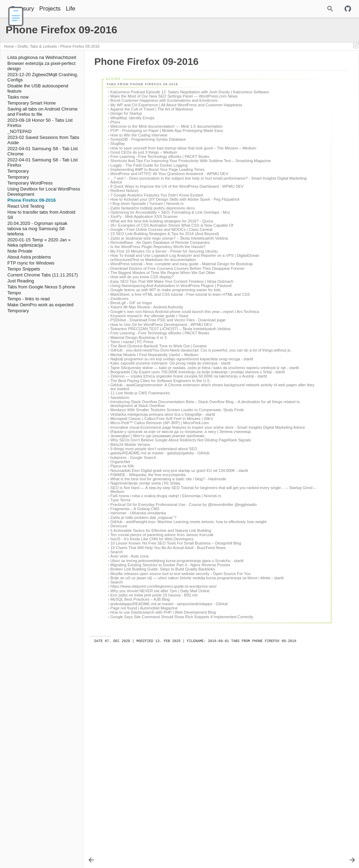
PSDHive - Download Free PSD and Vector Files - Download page (163, 408)
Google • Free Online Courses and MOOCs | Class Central (161, 276)
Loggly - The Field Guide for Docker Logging (149, 193)
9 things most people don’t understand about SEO (154, 590)
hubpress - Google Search (133, 599)
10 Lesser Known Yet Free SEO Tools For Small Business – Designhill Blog (162, 710)
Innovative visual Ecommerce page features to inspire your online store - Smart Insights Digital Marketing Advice (161, 559)
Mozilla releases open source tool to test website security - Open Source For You (161, 756)
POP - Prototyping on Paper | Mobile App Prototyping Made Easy (162, 148)
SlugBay (118, 163)
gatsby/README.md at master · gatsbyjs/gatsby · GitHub (160, 594)
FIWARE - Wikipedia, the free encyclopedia (148, 620)
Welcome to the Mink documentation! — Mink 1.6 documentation (153, 140)
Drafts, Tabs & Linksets (37, 46)
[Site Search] (312, 9)
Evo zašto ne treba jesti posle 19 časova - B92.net (154, 783)
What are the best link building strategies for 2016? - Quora (162, 264)
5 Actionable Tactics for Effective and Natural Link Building (161, 695)
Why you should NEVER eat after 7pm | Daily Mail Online (160, 779)
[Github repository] (348, 9)
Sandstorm (120, 519)
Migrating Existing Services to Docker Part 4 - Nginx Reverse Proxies (163, 743)
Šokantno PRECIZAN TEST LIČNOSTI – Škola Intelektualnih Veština (163, 421)
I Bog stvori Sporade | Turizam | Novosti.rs (147, 243)
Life (89, 9)
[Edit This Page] (356, 46)
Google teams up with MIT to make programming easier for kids (162, 366)
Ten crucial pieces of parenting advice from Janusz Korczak (162, 700)
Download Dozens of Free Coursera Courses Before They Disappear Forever (161, 333)
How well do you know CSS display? (142, 344)
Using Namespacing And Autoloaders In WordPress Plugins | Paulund (163, 358)
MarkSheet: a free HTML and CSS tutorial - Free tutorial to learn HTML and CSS (161, 375)
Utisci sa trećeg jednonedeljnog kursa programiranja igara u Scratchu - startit (162, 735)
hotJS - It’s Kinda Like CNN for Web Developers (152, 704)
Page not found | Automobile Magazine (144, 800)
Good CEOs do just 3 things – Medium (144, 176)
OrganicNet (120, 603)
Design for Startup (126, 125)
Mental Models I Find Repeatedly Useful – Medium (154, 453)
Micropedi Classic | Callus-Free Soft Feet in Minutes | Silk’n (162, 548)
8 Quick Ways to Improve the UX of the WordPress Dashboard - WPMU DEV (154, 220)
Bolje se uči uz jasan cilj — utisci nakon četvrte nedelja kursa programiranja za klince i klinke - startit (163, 764)
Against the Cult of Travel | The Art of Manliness (152, 121)
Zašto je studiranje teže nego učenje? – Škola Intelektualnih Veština (162, 291)
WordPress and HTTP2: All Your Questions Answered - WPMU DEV (158, 203)
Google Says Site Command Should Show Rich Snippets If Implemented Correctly (162, 811)
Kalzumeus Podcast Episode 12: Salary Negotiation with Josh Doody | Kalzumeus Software (164, 94)
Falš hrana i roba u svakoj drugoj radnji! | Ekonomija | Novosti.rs (157, 651)
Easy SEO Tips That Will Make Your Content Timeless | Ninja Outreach (163, 350)
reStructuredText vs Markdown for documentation (153, 319)
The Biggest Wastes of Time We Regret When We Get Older (163, 339)
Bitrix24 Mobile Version (130, 586)
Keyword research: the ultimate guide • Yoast (149, 402)
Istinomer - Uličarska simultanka (138, 674)
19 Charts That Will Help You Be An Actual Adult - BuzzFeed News (163, 718)
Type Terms (121, 657)
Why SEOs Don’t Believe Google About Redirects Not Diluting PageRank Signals (164, 579)
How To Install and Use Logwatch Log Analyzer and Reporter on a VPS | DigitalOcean (163, 312)
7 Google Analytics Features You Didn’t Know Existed (157, 230)
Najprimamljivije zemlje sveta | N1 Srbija (145, 633)
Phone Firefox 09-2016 (80, 46)
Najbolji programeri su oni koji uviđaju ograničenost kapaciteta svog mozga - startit (164, 459)
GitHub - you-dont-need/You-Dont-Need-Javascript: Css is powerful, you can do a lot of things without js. (161, 446)
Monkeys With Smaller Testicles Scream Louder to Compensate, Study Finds (154, 537)
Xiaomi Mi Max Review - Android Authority (147, 389)
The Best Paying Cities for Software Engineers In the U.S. (161, 498)
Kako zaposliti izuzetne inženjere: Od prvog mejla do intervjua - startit (164, 467)
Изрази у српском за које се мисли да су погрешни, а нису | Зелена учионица (163, 567)
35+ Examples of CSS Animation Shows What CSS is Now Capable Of (161, 270)
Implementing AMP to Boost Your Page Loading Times (157, 197)
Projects (68, 9)
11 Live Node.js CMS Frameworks (140, 515)
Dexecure (119, 691)
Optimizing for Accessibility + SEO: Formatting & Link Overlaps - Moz (157, 253)
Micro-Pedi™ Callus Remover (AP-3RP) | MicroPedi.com (160, 552)
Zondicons (120, 381)
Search (117, 725)
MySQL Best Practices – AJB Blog (140, 788)
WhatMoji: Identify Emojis (133, 129)
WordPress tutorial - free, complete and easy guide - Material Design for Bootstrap (163, 325)
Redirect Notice (124, 226)
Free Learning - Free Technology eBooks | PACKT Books (160, 180)
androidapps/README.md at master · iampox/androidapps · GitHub (162, 794)
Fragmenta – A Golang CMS (135, 670)
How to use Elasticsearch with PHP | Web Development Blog (163, 804)
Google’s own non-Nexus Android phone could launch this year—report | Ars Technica (161, 396)
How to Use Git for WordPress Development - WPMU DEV (161, 415)
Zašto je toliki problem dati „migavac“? (143, 678)
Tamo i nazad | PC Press (132, 436)
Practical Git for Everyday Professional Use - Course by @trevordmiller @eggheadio (159, 663)
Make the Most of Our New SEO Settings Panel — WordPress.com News (154, 102)
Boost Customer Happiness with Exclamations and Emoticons (164, 108)
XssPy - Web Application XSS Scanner (144, 260)
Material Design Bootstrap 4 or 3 (138, 432)
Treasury (41, 9)
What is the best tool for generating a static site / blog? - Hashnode (159, 626)
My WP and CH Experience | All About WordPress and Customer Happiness (158, 115)
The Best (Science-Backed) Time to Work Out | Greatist (158, 440)
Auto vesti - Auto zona (130, 729)
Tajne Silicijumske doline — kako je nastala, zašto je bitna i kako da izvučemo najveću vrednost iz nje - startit (161, 476)
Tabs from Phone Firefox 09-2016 (283, 71)
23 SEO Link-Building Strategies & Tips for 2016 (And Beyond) (157, 283)
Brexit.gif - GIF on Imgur (131, 385)
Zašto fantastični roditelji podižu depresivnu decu (153, 247)
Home (9, 46)
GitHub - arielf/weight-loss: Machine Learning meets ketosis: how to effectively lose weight (163, 685)
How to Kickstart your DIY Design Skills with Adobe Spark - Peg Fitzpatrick (161, 237)
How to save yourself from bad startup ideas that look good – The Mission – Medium (163, 170)
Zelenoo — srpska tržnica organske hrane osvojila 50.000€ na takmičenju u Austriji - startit (164, 492)
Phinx (115, 134)
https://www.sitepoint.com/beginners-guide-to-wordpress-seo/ (164, 775)
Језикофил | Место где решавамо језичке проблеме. (158, 573)
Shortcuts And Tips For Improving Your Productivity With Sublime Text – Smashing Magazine (159, 186)
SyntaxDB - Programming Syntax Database (148, 159)
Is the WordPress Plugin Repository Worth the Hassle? (158, 302)
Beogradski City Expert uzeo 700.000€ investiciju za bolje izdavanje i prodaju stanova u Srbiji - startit (160, 484)
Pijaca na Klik (122, 607)
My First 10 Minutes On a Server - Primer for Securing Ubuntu (164, 306)
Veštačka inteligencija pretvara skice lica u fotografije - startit (163, 544)
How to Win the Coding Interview (139, 155)
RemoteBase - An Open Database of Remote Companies (160, 298)
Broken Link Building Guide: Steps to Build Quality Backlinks (163, 750)
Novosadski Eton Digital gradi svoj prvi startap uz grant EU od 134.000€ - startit (164, 613)
